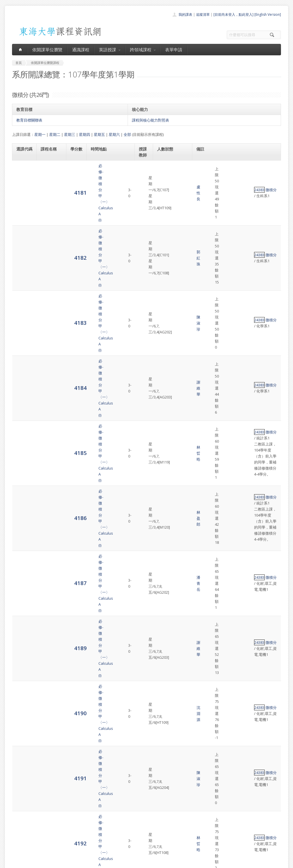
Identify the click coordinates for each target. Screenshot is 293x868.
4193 (23, 424)
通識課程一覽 (135, 821)
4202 (23, 607)
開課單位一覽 (135, 815)
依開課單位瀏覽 (47, 50)
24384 (205, 424)
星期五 (99, 134)
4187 (23, 309)
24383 (205, 172)
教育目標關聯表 (29, 120)
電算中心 (90, 862)
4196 (23, 470)
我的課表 (185, 14)
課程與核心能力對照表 (151, 120)
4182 (23, 194)
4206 (23, 705)
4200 (23, 561)
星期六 (114, 134)
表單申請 (174, 50)
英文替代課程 (229, 653)
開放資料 (132, 840)
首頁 (128, 808)
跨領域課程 (143, 50)
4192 (23, 401)
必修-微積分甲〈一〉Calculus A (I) (51, 172)
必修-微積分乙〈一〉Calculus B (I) (51, 424)
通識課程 (81, 50)
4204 (23, 656)
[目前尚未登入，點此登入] (233, 14)
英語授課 (110, 50)
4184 (23, 240)
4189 (23, 332)
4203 (23, 630)
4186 (23, 286)
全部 (127, 134)
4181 (23, 172)
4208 (23, 754)
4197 (23, 493)
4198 (23, 516)
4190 (23, 355)
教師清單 (132, 846)
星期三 (70, 134)
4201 (23, 584)
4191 (23, 378)
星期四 (85, 134)
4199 (23, 538)
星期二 (55, 134)
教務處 (108, 862)
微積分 (216, 172)
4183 (23, 217)
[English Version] (268, 14)
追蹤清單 (203, 14)
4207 (23, 728)
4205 (23, 682)
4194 (23, 447)
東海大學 (17, 862)
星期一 (40, 134)
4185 (23, 263)
